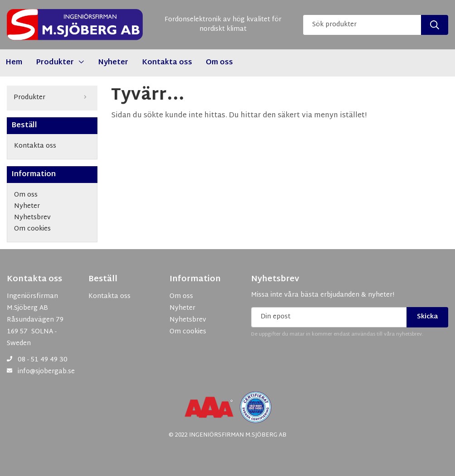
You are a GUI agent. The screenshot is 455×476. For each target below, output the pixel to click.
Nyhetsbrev (275, 279)
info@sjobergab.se (46, 372)
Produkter (52, 98)
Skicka (427, 317)
